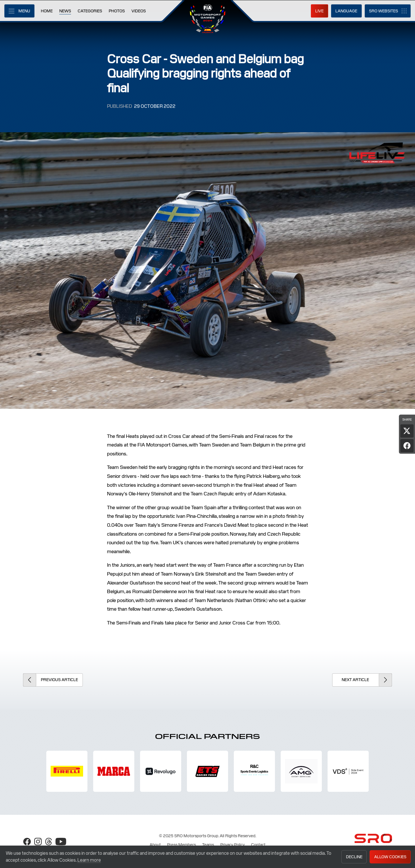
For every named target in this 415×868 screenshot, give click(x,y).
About (155, 845)
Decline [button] (354, 857)
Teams (208, 845)
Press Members (181, 845)
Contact (258, 845)
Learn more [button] (89, 860)
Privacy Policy (233, 845)
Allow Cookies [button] (390, 857)
